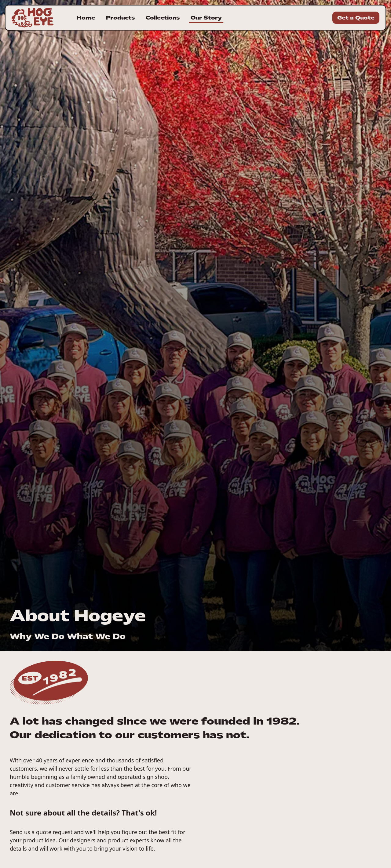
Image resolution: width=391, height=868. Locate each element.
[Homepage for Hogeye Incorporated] (33, 18)
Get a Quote (356, 18)
